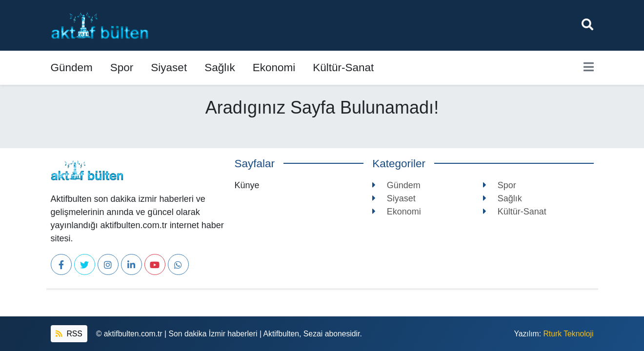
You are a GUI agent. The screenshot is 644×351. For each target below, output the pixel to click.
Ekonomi (274, 68)
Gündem (72, 68)
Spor (122, 68)
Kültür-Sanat (343, 68)
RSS (69, 334)
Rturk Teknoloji (568, 334)
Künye (247, 185)
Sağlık (220, 68)
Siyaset (169, 68)
